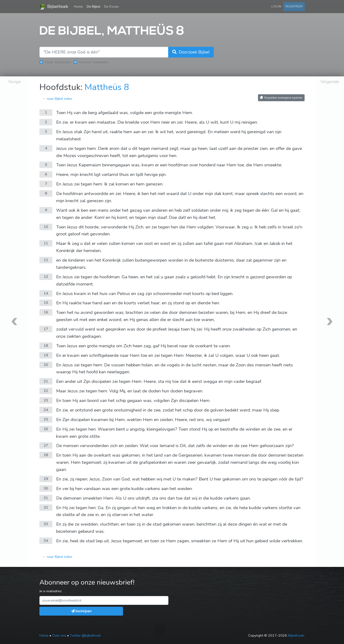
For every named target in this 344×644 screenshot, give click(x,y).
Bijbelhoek (54, 7)
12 (46, 260)
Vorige (14, 82)
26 (46, 429)
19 (46, 355)
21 (46, 381)
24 (46, 410)
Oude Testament (58, 62)
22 (46, 391)
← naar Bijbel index (57, 99)
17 (46, 329)
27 (46, 445)
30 (46, 488)
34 (46, 541)
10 (46, 227)
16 (46, 312)
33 (46, 524)
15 (46, 303)
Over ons (59, 635)
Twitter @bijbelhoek (85, 635)
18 (46, 346)
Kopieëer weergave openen (281, 98)
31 (46, 498)
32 (46, 507)
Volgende (330, 82)
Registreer (294, 6)
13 (46, 277)
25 (46, 419)
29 (46, 479)
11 (46, 243)
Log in (276, 6)
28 (46, 455)
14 (46, 293)
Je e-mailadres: (51, 591)
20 (46, 365)
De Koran (111, 6)
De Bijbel (94, 6)
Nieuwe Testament (94, 62)
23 (46, 400)
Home (79, 6)
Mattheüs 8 (107, 87)
